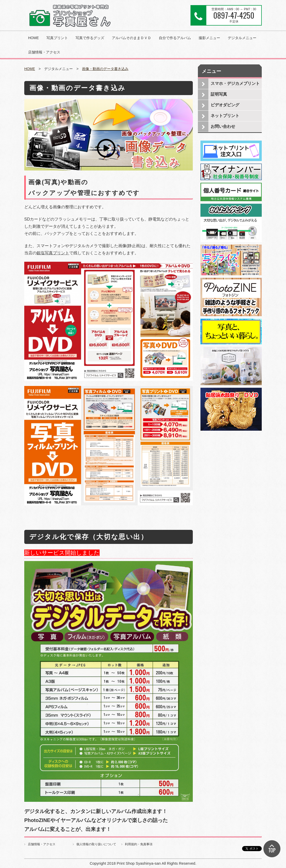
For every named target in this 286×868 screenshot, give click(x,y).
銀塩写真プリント (53, 253)
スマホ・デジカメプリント (235, 83)
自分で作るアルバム (175, 38)
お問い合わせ (223, 126)
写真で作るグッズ (90, 38)
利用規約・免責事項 (139, 844)
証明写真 (219, 94)
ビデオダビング (225, 105)
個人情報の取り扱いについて (96, 844)
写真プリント (57, 38)
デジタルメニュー (242, 38)
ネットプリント (225, 116)
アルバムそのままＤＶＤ (132, 38)
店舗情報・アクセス (44, 52)
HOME (33, 38)
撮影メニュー (209, 38)
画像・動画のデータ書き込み (105, 69)
